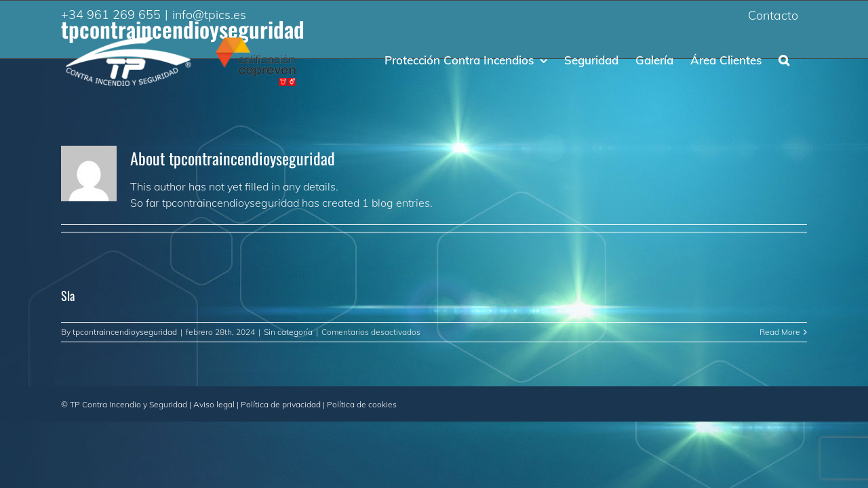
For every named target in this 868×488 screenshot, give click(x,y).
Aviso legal (214, 404)
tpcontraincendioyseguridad (125, 332)
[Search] (801, 59)
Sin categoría (288, 332)
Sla (68, 296)
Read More (780, 332)
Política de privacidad (281, 404)
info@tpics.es (209, 15)
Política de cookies (362, 404)
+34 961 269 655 (111, 15)
